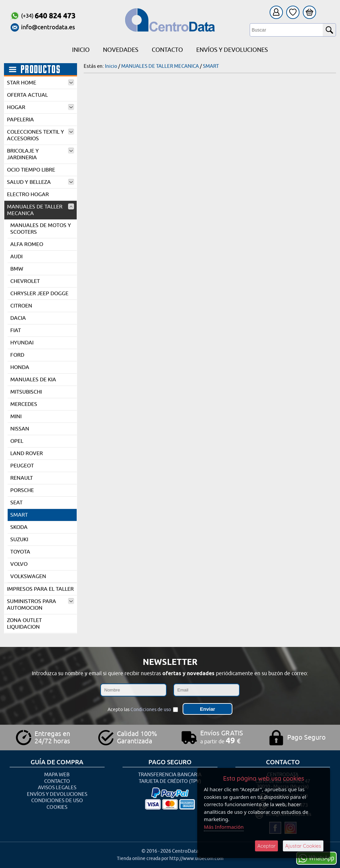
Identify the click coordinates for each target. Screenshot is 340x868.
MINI (16, 417)
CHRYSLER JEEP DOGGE (39, 294)
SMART (19, 515)
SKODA (19, 527)
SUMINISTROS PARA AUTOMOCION (41, 605)
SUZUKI (19, 540)
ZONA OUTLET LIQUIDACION (24, 624)
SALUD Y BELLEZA (41, 182)
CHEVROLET (25, 281)
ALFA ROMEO (27, 244)
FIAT (16, 330)
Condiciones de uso (151, 710)
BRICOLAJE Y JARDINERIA (41, 154)
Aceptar (266, 846)
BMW (17, 269)
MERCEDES (24, 404)
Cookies (57, 807)
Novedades (121, 50)
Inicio (81, 50)
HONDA (20, 367)
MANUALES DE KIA (33, 380)
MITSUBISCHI (26, 392)
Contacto (167, 50)
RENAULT (22, 478)
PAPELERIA (20, 120)
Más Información (224, 827)
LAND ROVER (27, 453)
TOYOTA (20, 552)
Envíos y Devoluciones (232, 50)
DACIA (18, 318)
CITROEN (21, 306)
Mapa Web (57, 775)
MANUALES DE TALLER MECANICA (41, 210)
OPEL (17, 441)
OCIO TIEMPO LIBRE (31, 170)
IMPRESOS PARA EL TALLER (40, 589)
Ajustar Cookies (303, 846)
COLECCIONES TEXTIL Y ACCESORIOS (41, 135)
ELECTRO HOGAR (28, 194)
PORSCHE (22, 490)
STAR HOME (41, 83)
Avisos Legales (57, 788)
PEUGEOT (22, 466)
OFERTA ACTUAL (27, 95)
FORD (17, 355)
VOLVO (19, 564)
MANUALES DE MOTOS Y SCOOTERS (41, 229)
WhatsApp (316, 858)
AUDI (16, 257)
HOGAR (41, 107)
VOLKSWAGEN (28, 576)
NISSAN (20, 429)
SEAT (16, 503)
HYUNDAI (22, 343)
